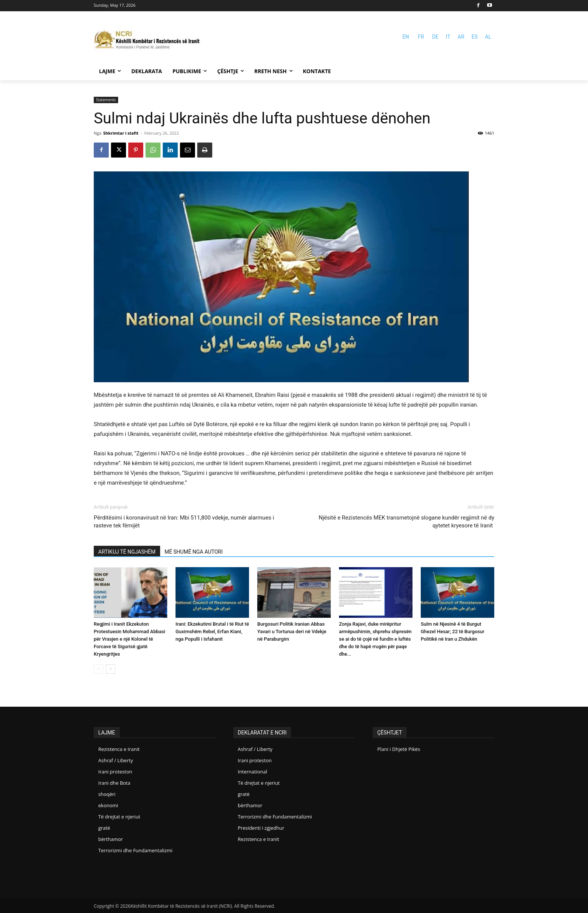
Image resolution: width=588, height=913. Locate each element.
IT (448, 37)
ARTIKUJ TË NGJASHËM (127, 552)
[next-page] (110, 669)
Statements (106, 100)
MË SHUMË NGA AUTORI (194, 552)
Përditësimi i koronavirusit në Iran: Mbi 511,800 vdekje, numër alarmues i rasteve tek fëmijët (184, 522)
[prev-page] (98, 669)
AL (488, 37)
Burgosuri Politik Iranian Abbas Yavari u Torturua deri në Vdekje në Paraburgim (292, 631)
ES (475, 37)
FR (421, 37)
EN (406, 37)
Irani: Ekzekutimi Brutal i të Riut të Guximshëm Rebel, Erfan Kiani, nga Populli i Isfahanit (212, 631)
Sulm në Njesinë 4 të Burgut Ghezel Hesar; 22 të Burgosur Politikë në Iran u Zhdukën (453, 631)
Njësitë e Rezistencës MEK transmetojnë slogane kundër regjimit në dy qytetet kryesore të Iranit (406, 522)
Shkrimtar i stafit (121, 133)
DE (435, 37)
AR (461, 37)
